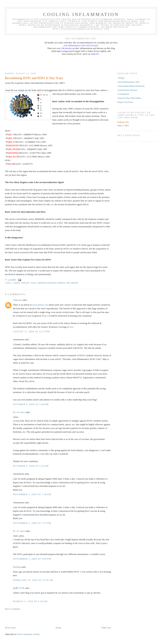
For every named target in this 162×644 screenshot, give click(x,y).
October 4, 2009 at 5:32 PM (31, 466)
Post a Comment (13, 609)
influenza (72, 283)
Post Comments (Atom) (29, 634)
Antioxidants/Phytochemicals (131, 86)
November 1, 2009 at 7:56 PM (32, 494)
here (72, 327)
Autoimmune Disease (127, 90)
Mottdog (17, 567)
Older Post (106, 628)
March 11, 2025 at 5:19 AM (30, 601)
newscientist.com (40, 305)
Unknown (17, 300)
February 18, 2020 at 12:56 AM (33, 580)
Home (58, 628)
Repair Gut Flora (125, 102)
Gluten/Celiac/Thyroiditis (129, 98)
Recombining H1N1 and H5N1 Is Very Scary (34, 78)
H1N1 (33, 283)
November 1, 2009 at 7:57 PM (32, 523)
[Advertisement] (81, 64)
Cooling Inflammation (81, 14)
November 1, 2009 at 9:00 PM (32, 559)
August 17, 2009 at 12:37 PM (31, 331)
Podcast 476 (123, 122)
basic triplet (22, 283)
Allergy (121, 78)
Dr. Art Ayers (19, 412)
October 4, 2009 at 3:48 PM (31, 404)
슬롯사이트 (19, 588)
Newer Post (10, 628)
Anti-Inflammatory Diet (128, 82)
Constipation (123, 94)
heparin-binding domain (51, 283)
